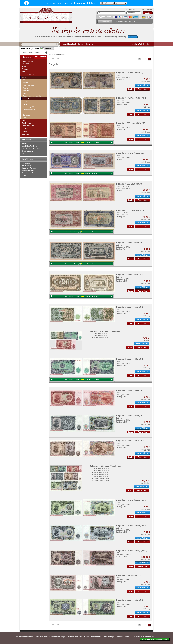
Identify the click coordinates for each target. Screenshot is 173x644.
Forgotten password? (133, 9)
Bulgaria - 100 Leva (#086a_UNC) (131, 500)
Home (64, 44)
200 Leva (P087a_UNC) (101, 480)
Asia (23, 72)
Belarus (26, 91)
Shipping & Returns (29, 168)
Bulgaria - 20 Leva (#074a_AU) (130, 243)
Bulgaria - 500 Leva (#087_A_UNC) (132, 551)
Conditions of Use (28, 173)
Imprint (24, 175)
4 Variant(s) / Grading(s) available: (82, 143)
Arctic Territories (29, 85)
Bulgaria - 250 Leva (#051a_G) (129, 73)
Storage (25, 131)
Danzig (25, 112)
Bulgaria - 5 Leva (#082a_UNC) (130, 359)
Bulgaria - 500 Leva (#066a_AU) (130, 153)
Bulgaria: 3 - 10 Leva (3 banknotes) (105, 331)
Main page (26, 48)
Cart (148, 44)
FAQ (23, 153)
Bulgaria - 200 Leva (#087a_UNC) (131, 526)
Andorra (26, 83)
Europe (36, 48)
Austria (25, 88)
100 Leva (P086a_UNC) (101, 478)
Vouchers (25, 134)
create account (147, 9)
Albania (26, 80)
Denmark (26, 115)
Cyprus (25, 104)
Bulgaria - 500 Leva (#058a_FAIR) (131, 98)
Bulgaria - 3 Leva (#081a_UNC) (130, 307)
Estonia (26, 118)
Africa (24, 66)
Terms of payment (28, 170)
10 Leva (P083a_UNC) (101, 338)
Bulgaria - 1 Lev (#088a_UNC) (129, 575)
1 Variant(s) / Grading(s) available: (82, 173)
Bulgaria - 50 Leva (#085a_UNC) (130, 441)
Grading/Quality (27, 151)
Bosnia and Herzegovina (32, 96)
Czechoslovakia (29, 110)
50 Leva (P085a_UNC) (101, 476)
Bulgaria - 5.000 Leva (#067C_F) (130, 184)
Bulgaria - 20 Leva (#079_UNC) (130, 275)
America (25, 69)
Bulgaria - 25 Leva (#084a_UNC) (130, 416)
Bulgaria (46, 48)
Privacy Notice (27, 166)
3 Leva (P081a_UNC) (100, 334)
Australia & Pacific (28, 75)
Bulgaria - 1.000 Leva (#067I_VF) (130, 210)
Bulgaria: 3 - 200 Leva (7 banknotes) (106, 466)
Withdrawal (26, 163)
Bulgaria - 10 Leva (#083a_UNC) (130, 390)
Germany (25, 64)
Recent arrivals (27, 61)
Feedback (72, 44)
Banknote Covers (28, 126)
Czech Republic (29, 107)
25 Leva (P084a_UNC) (101, 474)
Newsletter (90, 44)
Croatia (25, 101)
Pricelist (24, 144)
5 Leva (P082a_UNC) (100, 336)
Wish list (142, 44)
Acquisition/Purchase (29, 146)
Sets (24, 120)
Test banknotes (27, 123)
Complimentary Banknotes (31, 149)
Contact (81, 44)
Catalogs (25, 129)
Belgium (26, 93)
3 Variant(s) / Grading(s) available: (82, 232)
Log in (134, 44)
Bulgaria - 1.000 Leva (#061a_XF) (131, 123)
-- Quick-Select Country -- (34, 53)
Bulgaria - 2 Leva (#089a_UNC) (130, 600)
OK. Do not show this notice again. (155, 639)
